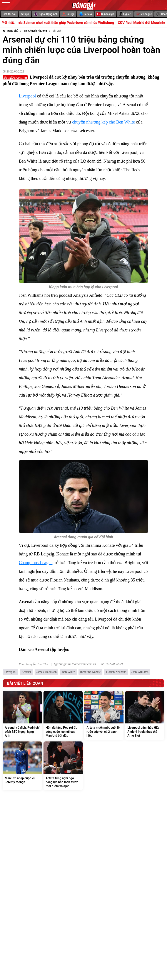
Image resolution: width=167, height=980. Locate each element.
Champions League (36, 563)
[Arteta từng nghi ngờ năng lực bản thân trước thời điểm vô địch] (63, 766)
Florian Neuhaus (116, 672)
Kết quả (25, 14)
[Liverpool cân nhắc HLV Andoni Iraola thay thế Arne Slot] (145, 715)
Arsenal (26, 672)
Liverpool (27, 96)
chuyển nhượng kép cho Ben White (104, 122)
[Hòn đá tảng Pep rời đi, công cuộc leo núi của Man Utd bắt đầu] (63, 715)
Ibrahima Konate (90, 672)
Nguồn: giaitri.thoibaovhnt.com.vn (75, 664)
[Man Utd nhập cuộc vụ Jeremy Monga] (22, 766)
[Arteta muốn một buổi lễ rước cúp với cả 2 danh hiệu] (104, 715)
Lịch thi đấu (9, 14)
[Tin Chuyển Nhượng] (35, 31)
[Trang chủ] (10, 31)
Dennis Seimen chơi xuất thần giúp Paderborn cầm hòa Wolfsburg (70, 23)
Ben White (68, 672)
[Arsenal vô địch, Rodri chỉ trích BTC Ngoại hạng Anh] (22, 715)
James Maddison (47, 672)
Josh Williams (140, 672)
